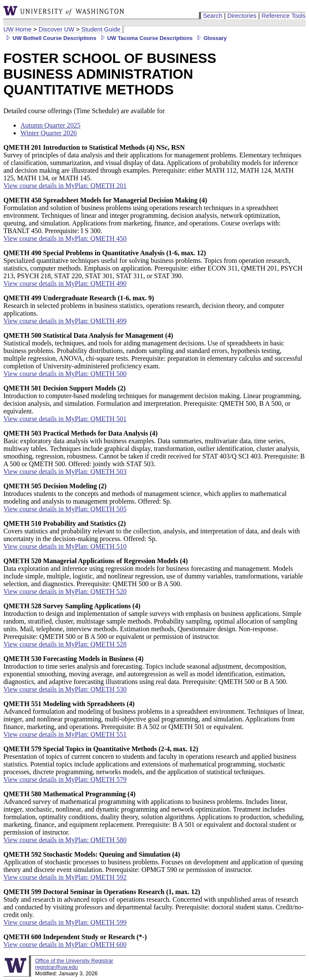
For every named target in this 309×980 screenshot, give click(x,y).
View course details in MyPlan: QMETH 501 (65, 419)
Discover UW (57, 29)
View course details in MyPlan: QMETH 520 (65, 591)
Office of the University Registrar (74, 961)
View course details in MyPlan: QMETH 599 (65, 922)
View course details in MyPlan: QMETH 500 (65, 374)
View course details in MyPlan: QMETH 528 (65, 644)
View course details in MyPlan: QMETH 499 (65, 321)
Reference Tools (283, 16)
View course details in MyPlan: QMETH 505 (65, 509)
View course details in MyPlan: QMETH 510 (65, 546)
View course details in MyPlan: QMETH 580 (65, 840)
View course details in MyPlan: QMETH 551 (65, 734)
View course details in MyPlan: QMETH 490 (65, 283)
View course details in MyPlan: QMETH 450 (65, 238)
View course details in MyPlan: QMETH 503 (65, 471)
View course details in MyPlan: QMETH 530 (65, 689)
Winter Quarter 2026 (49, 133)
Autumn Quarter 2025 (50, 125)
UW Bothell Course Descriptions (50, 38)
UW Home (17, 29)
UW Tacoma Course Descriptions (146, 38)
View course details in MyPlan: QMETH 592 (65, 877)
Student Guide (101, 29)
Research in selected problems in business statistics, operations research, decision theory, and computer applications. (144, 306)
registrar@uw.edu (56, 967)
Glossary (210, 38)
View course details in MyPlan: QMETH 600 (65, 944)
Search (213, 16)
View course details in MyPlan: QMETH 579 (65, 779)
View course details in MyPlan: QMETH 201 (65, 186)
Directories (242, 16)
